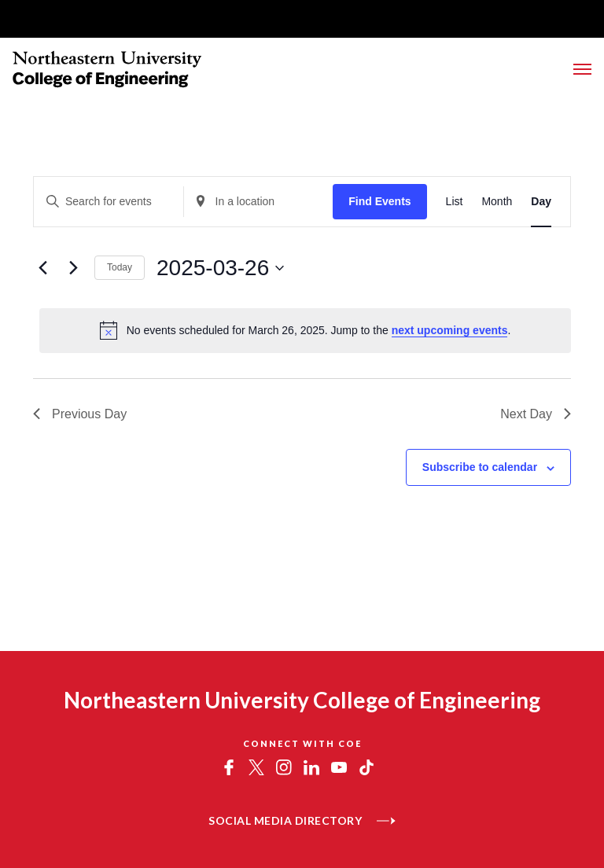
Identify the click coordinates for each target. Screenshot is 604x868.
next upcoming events (450, 330)
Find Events (379, 201)
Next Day (536, 414)
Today (120, 267)
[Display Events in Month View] (497, 202)
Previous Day (80, 414)
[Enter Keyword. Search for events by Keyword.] (109, 202)
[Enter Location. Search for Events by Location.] (259, 202)
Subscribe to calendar (480, 467)
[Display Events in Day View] (541, 202)
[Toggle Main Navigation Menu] (582, 69)
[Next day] (73, 268)
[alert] (305, 330)
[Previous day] (42, 268)
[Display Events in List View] (455, 202)
